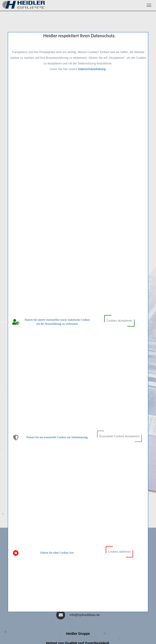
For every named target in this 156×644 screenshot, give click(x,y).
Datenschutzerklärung (92, 69)
